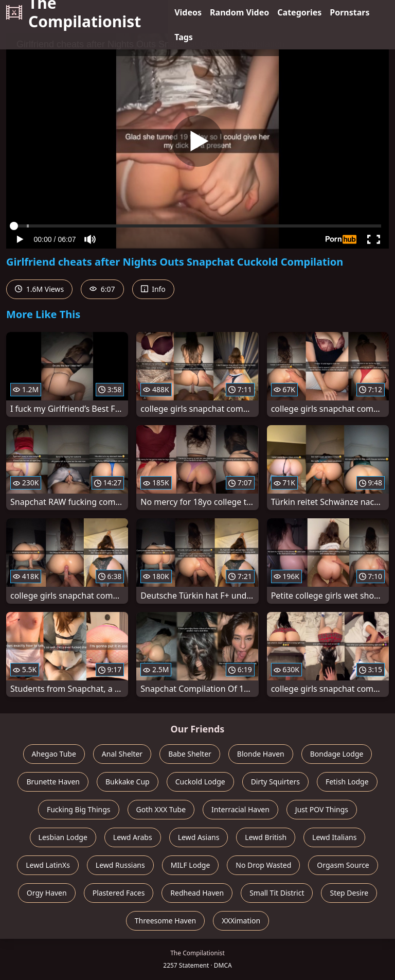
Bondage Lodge (337, 754)
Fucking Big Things (79, 809)
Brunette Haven (53, 782)
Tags (184, 37)
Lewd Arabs (133, 837)
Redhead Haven (197, 893)
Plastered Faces (119, 893)
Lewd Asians (199, 837)
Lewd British (266, 837)
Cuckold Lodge (200, 782)
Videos (188, 12)
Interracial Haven (240, 809)
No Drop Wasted (263, 865)
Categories (299, 12)
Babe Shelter (190, 754)
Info (153, 289)
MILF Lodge (191, 865)
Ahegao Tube (54, 754)
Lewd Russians (120, 865)
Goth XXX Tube (161, 809)
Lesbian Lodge (63, 837)
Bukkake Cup (128, 782)
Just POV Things (322, 809)
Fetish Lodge (347, 782)
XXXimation (241, 921)
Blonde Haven (261, 754)
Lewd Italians (334, 837)
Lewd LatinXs (48, 865)
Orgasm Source (343, 865)
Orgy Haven (47, 893)
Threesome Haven (165, 921)
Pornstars (349, 12)
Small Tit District (277, 893)
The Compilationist (74, 12)
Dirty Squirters (275, 782)
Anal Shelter (122, 754)
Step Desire (349, 893)
